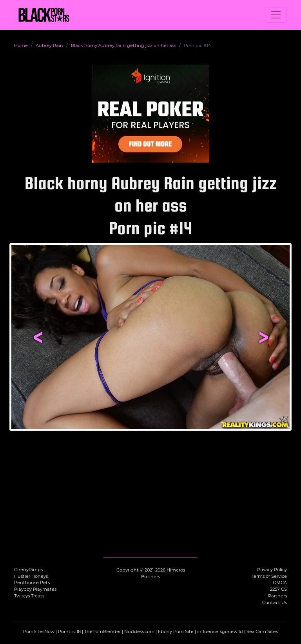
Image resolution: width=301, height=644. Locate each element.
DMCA (280, 582)
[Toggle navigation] (276, 15)
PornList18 (69, 631)
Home (21, 45)
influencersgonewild (220, 631)
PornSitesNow (39, 631)
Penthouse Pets (32, 582)
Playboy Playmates (35, 589)
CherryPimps (28, 570)
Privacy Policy (272, 570)
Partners (277, 596)
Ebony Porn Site (176, 631)
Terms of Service (269, 576)
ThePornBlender (102, 631)
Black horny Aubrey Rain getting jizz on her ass (123, 45)
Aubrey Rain (49, 45)
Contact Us (275, 602)
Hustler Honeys (31, 576)
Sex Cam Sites (262, 631)
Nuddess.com (139, 631)
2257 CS (278, 589)
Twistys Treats (29, 596)
